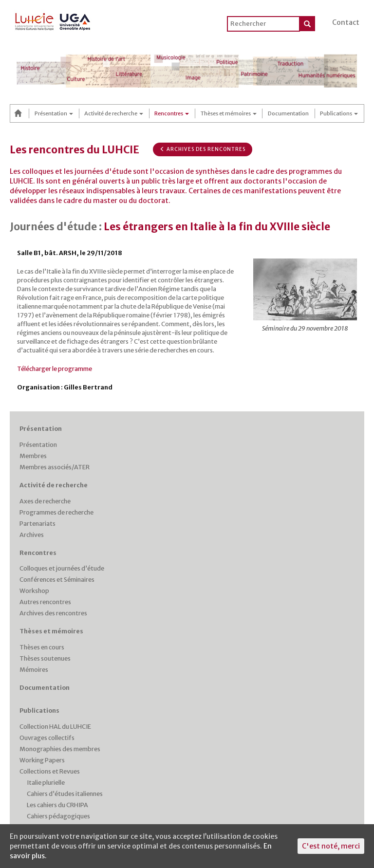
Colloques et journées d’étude (62, 568)
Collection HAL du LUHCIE (55, 727)
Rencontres (172, 113)
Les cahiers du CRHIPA (57, 805)
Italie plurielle (46, 783)
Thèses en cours (42, 647)
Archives (32, 535)
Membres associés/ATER (55, 467)
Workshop (34, 591)
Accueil (19, 113)
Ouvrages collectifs (47, 738)
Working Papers (42, 760)
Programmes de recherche (56, 512)
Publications (339, 113)
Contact (346, 22)
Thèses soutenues (45, 658)
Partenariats (37, 524)
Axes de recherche (45, 501)
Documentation (288, 113)
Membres (33, 456)
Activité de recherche (114, 113)
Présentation (54, 113)
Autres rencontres (45, 602)
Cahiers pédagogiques (58, 816)
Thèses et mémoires (229, 113)
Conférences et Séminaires (57, 580)
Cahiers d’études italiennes (65, 794)
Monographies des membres (60, 749)
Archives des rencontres (203, 149)
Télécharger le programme (55, 369)
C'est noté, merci (331, 846)
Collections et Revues (50, 771)
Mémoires (34, 670)
